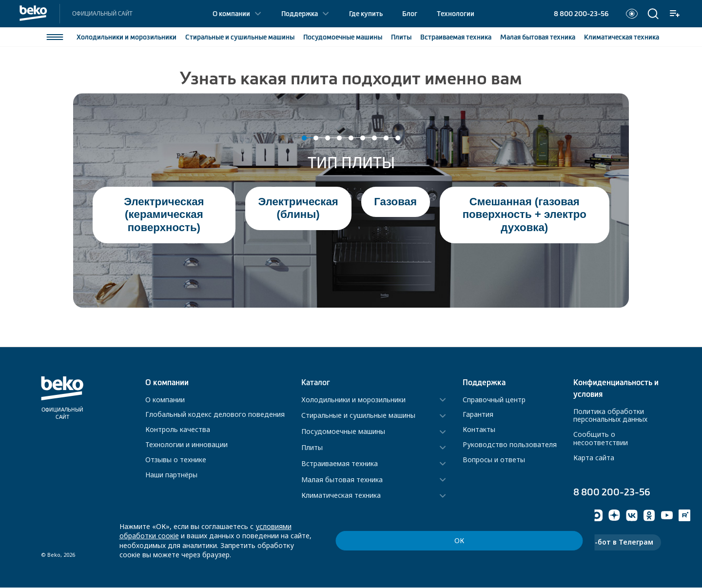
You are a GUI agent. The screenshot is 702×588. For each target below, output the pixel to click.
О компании (231, 14)
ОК (534, 550)
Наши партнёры (171, 475)
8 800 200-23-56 (581, 14)
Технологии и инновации (186, 444)
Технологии (456, 14)
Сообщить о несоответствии (601, 438)
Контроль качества (178, 429)
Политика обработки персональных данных (610, 415)
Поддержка (300, 14)
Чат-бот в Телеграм (617, 542)
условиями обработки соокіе (304, 545)
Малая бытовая (537, 37)
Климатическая (621, 37)
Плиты (401, 37)
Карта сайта (594, 458)
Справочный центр (494, 400)
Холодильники (126, 37)
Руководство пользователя (510, 444)
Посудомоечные (342, 37)
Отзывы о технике (176, 460)
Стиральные (239, 37)
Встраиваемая (455, 37)
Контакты (479, 429)
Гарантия (478, 414)
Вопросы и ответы (494, 460)
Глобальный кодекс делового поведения (215, 414)
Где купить (366, 14)
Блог (410, 14)
